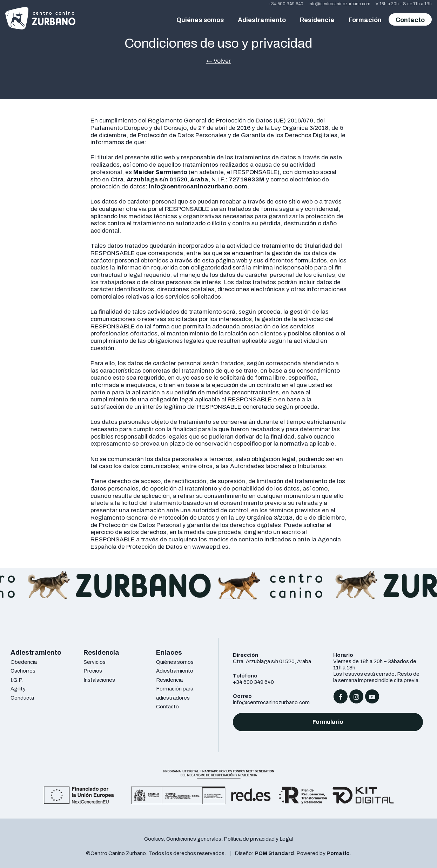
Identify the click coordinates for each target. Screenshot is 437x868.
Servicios (95, 662)
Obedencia (24, 662)
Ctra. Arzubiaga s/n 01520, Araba (272, 661)
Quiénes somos (175, 662)
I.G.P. (17, 680)
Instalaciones (99, 680)
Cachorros (23, 671)
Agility (18, 689)
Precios (93, 671)
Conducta (22, 698)
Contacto (167, 706)
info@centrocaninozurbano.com (271, 702)
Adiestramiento (175, 671)
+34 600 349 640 (253, 682)
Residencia (169, 680)
